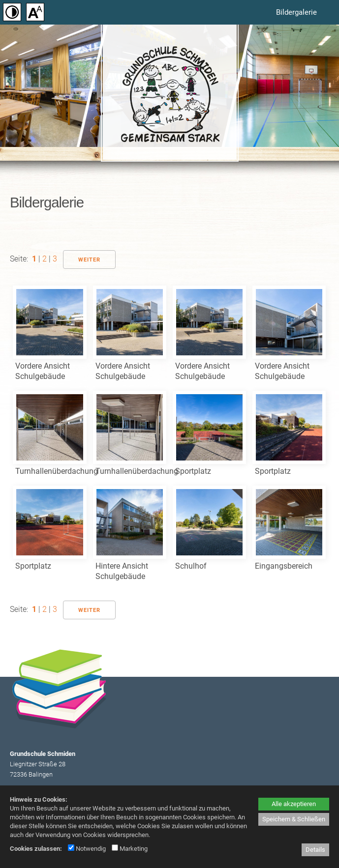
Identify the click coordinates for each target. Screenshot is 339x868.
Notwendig (87, 849)
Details (315, 850)
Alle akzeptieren (294, 804)
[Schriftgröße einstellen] (34, 13)
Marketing (130, 849)
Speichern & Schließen (294, 819)
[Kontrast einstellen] (11, 13)
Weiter (89, 260)
